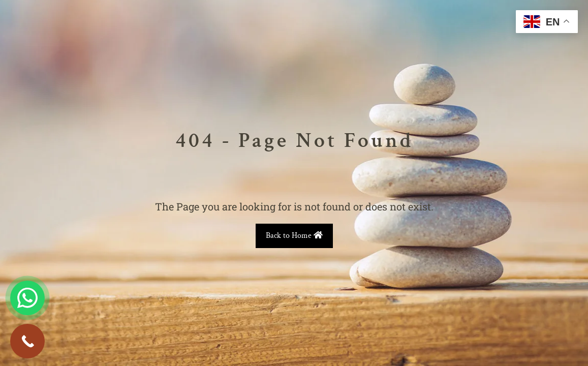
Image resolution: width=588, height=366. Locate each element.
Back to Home (294, 236)
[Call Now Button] (27, 341)
